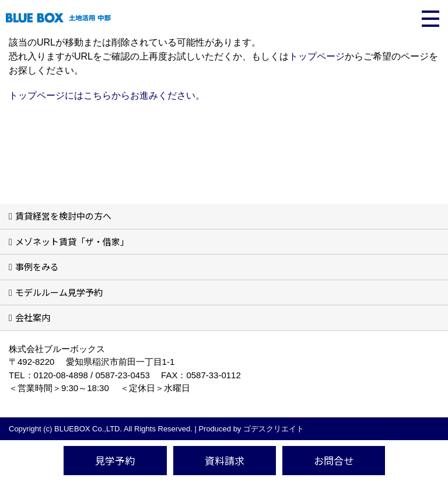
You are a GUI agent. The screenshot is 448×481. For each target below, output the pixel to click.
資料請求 (225, 460)
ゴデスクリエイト (274, 429)
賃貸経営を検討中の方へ (63, 216)
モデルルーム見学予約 (59, 292)
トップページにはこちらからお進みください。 (107, 95)
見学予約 (115, 460)
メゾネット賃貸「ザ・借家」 (72, 241)
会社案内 (33, 317)
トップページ (317, 56)
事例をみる (37, 266)
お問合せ (334, 460)
